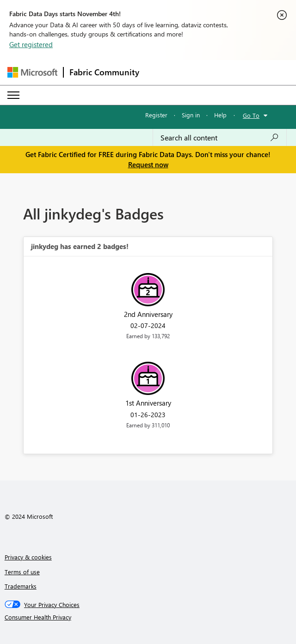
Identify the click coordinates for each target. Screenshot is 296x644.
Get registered (31, 44)
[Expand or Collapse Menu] (13, 95)
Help (220, 115)
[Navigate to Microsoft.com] (32, 72)
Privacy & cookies (28, 557)
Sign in (191, 115)
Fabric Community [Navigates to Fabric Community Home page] (104, 72)
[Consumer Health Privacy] (148, 617)
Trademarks (21, 586)
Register (156, 115)
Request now (148, 164)
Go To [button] (251, 115)
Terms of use (22, 572)
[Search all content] (220, 138)
